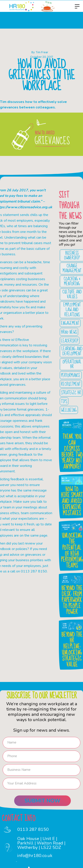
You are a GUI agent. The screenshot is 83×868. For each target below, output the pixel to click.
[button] (76, 6)
